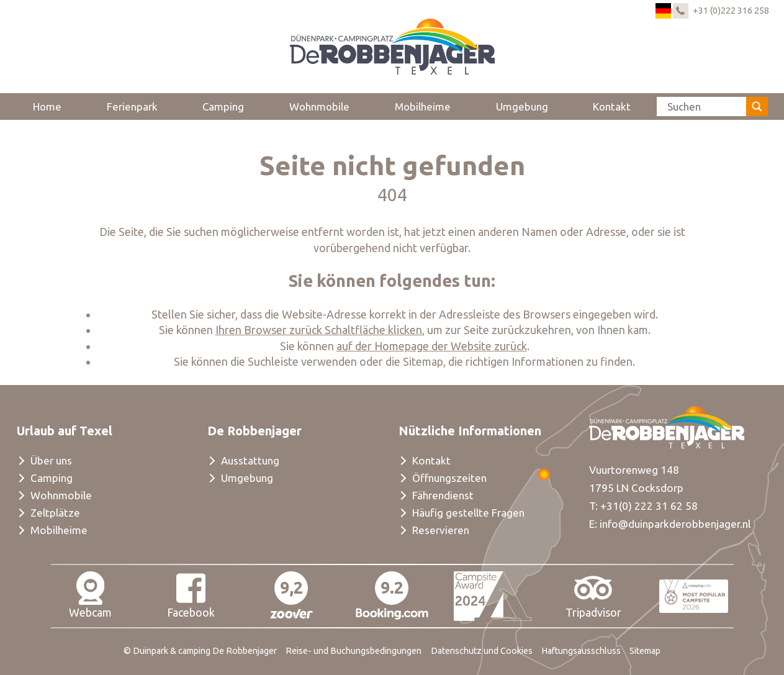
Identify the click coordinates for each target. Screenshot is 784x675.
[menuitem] (47, 106)
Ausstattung (250, 460)
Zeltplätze (55, 513)
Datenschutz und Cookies (482, 651)
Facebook (191, 595)
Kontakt (612, 106)
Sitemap (645, 651)
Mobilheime (423, 106)
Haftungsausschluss (581, 651)
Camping (223, 106)
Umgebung (522, 106)
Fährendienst (443, 495)
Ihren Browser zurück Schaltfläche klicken (319, 330)
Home (47, 106)
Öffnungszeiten (449, 478)
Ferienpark (132, 106)
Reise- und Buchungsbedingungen (354, 651)
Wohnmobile (319, 106)
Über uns (51, 460)
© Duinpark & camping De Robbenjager (200, 651)
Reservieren (441, 530)
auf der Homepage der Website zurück (432, 346)
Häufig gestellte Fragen (468, 513)
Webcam (90, 595)
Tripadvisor (593, 595)
